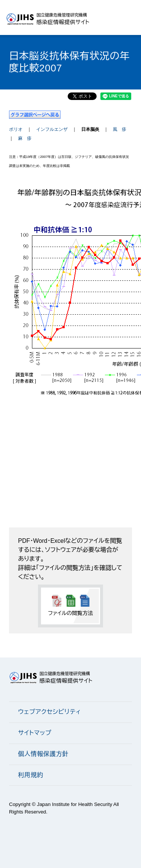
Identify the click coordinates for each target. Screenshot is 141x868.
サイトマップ (35, 733)
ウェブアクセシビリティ (49, 712)
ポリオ (16, 129)
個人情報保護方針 (43, 754)
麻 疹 (25, 138)
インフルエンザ (52, 129)
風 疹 (120, 129)
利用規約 (31, 775)
